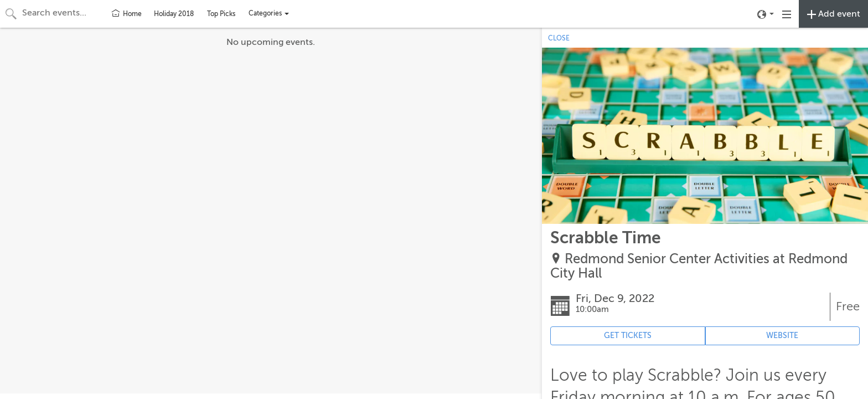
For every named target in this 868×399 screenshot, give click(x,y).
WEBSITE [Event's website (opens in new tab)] (782, 336)
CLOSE (559, 38)
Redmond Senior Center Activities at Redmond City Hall (699, 266)
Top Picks (221, 14)
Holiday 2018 (174, 14)
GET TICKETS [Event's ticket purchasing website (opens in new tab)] (628, 336)
